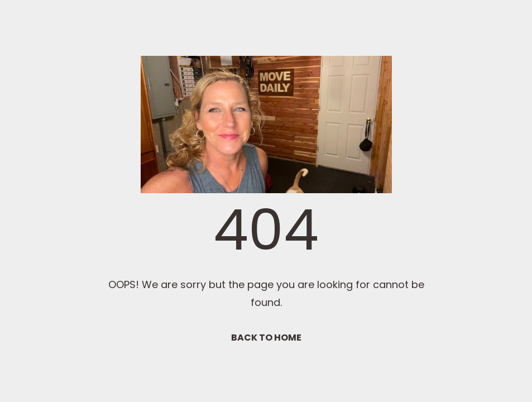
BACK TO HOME (266, 338)
